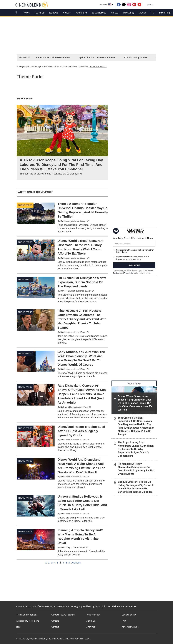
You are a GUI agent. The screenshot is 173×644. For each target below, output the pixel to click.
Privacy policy (93, 615)
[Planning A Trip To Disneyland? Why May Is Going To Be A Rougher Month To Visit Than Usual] (62, 543)
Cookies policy (129, 615)
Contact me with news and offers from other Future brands (133, 251)
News (27, 13)
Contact (55, 627)
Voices (115, 13)
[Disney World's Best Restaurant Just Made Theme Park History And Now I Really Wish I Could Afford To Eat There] (62, 255)
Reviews (54, 13)
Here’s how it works (98, 66)
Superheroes (99, 13)
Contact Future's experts (63, 615)
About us (91, 621)
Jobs (18, 627)
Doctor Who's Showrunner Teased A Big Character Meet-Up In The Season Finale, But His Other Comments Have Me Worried (135, 403)
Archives (76, 563)
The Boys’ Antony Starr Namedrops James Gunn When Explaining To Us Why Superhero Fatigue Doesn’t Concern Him (136, 449)
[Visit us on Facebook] (119, 5)
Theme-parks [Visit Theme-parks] (25, 205)
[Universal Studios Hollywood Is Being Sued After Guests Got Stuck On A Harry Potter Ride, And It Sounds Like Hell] (62, 509)
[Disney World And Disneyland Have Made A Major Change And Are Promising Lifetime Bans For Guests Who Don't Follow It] (62, 474)
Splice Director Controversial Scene (97, 57)
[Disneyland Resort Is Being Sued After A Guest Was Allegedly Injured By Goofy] (62, 439)
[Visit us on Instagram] (129, 5)
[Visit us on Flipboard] (139, 5)
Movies (142, 13)
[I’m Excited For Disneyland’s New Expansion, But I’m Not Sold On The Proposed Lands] (62, 290)
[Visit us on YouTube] (134, 5)
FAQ (124, 621)
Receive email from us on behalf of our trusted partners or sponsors (131, 258)
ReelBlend (81, 13)
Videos (67, 13)
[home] (17, 13)
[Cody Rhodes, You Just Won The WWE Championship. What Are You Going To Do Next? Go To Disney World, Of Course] (62, 364)
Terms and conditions (27, 615)
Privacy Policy (129, 273)
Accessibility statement (27, 621)
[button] (152, 5)
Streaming (165, 13)
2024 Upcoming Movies (135, 57)
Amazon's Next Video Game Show (53, 57)
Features (39, 13)
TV (153, 13)
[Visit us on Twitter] (124, 5)
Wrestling (128, 13)
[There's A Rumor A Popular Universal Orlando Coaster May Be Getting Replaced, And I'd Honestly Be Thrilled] (62, 218)
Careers (55, 621)
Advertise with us (130, 627)
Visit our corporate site (124, 606)
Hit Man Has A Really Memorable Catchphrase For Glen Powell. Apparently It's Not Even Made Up (136, 469)
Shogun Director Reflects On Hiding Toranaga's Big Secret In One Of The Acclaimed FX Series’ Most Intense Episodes (136, 487)
